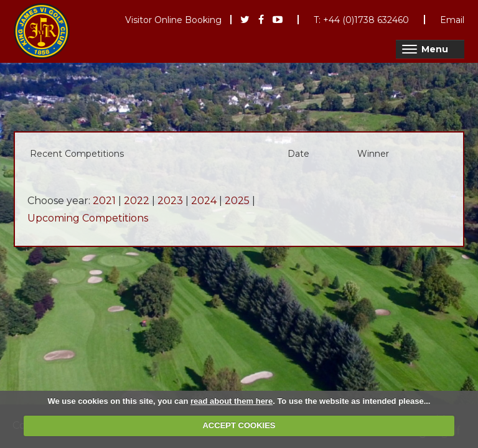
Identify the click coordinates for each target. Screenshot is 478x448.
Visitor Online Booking (173, 20)
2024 (204, 201)
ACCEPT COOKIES (239, 425)
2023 (170, 201)
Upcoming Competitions (88, 218)
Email (452, 20)
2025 (237, 201)
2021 (104, 201)
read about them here (232, 401)
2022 (137, 201)
